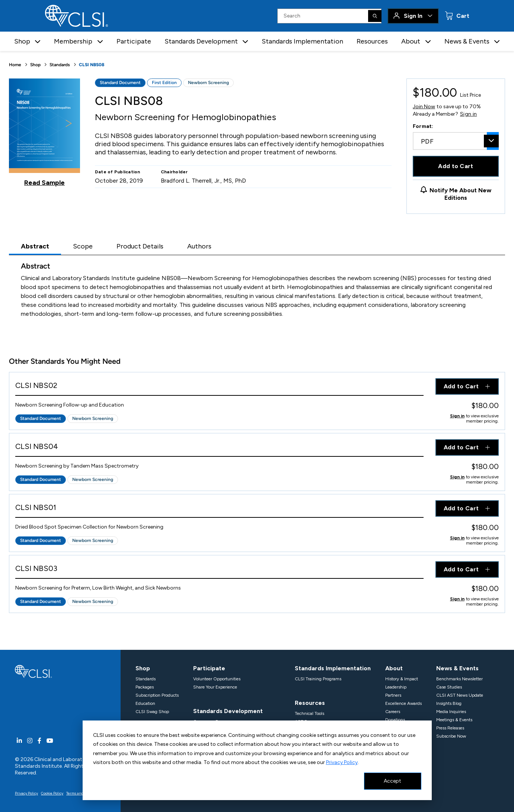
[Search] (375, 16)
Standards (60, 65)
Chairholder (174, 172)
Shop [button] (22, 41)
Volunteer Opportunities (217, 679)
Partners (393, 695)
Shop (35, 65)
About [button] (411, 41)
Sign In (413, 16)
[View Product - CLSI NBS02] (219, 387)
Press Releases (450, 728)
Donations (395, 720)
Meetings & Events (454, 720)
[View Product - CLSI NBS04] (219, 448)
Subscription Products (157, 695)
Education (145, 703)
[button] (38, 41)
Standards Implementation (302, 41)
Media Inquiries (451, 712)
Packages (145, 687)
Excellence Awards (403, 703)
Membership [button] (73, 41)
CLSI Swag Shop (152, 712)
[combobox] (456, 141)
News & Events (457, 668)
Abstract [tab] (35, 246)
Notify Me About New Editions (460, 194)
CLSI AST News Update (460, 695)
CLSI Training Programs (318, 679)
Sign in (468, 114)
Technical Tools (309, 713)
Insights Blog (449, 703)
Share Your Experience (215, 687)
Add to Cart (456, 166)
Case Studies (449, 687)
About (394, 668)
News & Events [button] (467, 41)
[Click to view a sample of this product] (44, 132)
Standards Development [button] (201, 41)
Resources (372, 41)
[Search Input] (329, 16)
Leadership (396, 687)
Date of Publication (118, 172)
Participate (134, 41)
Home (15, 65)
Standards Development (228, 711)
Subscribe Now (451, 736)
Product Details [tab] (140, 246)
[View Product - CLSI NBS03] (219, 570)
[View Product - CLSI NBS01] (219, 509)
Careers (393, 712)
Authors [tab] (199, 246)
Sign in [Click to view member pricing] (457, 416)
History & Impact (402, 679)
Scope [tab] (83, 246)
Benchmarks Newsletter (459, 679)
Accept (392, 781)
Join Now (424, 107)
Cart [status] (462, 16)
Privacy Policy (342, 762)
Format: (423, 126)
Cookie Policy (52, 793)
